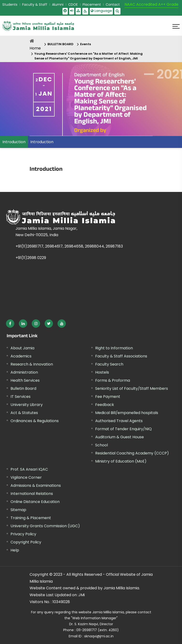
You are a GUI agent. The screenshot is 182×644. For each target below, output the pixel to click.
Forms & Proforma (113, 380)
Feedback (105, 405)
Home (35, 48)
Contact (113, 5)
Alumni (58, 5)
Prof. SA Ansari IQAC (29, 469)
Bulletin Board (23, 388)
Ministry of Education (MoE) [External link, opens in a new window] (121, 461)
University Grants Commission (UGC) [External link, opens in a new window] (45, 526)
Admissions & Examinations (36, 485)
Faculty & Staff (35, 5)
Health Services (25, 380)
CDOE (73, 5)
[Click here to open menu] (176, 26)
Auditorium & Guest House (120, 437)
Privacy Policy (23, 534)
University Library (27, 405)
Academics (21, 356)
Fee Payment (108, 397)
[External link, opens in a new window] (10, 324)
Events (86, 44)
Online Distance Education (35, 502)
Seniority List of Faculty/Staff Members (132, 388)
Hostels (102, 372)
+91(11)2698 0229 (31, 258)
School (101, 445)
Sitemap (18, 510)
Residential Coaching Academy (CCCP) (132, 453)
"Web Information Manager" (94, 618)
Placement (92, 5)
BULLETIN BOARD (60, 44)
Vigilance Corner (26, 477)
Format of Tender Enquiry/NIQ (123, 429)
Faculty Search (109, 364)
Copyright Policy (26, 542)
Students (10, 5)
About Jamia (22, 348)
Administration (24, 372)
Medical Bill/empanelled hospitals (127, 413)
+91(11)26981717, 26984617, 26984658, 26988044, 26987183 (69, 246)
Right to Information (114, 348)
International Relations (32, 494)
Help (15, 550)
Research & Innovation (32, 364)
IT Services (21, 397)
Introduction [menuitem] (14, 142)
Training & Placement (31, 518)
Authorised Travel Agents (119, 421)
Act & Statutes (24, 413)
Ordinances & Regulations (35, 421)
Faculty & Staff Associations (121, 356)
